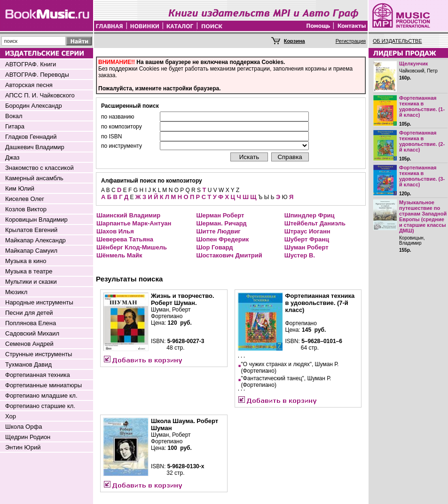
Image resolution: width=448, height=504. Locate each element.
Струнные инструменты (39, 354)
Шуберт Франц (307, 239)
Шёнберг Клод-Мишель (132, 247)
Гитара (15, 126)
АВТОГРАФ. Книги (31, 64)
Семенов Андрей (29, 344)
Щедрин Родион (28, 437)
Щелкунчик (413, 64)
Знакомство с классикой (39, 168)
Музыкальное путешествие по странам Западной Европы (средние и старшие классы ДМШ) (423, 216)
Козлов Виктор (26, 209)
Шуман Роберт (307, 247)
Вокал (14, 116)
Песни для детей (29, 313)
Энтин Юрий (23, 447)
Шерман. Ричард (221, 223)
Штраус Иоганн (307, 231)
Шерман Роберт (220, 215)
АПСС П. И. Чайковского (40, 95)
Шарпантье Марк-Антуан (134, 223)
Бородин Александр (34, 106)
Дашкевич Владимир (35, 147)
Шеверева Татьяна (125, 239)
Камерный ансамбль (34, 178)
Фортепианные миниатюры (43, 385)
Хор (11, 416)
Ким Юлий (20, 188)
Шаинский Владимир (128, 215)
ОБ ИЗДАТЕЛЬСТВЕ (397, 41)
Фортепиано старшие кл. (40, 406)
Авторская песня (29, 85)
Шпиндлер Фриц (310, 215)
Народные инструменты (39, 302)
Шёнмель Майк (119, 255)
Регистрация (351, 41)
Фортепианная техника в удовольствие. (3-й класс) (422, 176)
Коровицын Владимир (36, 220)
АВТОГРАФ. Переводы (37, 75)
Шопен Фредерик (222, 239)
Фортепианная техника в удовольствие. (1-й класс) (422, 106)
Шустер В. (300, 255)
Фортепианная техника (38, 375)
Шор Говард (214, 247)
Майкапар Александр (35, 240)
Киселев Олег (25, 199)
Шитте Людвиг (218, 231)
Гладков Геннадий (31, 137)
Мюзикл (16, 292)
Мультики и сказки (31, 282)
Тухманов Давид (28, 364)
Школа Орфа (24, 427)
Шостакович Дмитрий (229, 255)
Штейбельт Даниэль (315, 223)
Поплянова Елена (31, 323)
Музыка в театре (29, 271)
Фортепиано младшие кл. (41, 396)
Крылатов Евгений (31, 230)
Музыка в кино (26, 261)
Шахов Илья (115, 231)
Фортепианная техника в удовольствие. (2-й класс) (422, 141)
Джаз (12, 157)
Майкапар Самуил (31, 251)
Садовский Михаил (32, 333)
